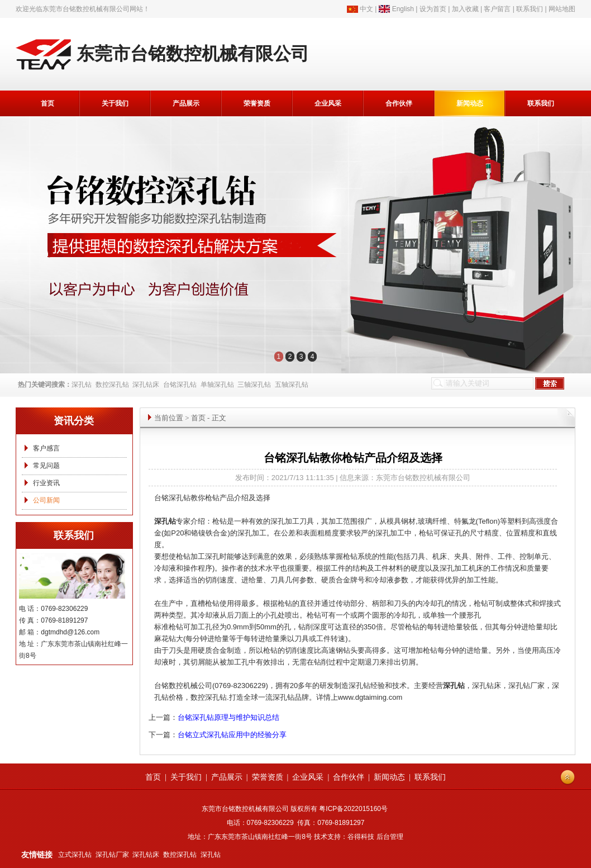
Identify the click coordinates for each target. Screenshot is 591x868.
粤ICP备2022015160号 (353, 809)
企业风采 (328, 103)
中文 (366, 9)
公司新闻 (46, 500)
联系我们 (530, 9)
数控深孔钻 (112, 385)
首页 (47, 103)
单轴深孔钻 (217, 385)
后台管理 (390, 837)
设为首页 (433, 9)
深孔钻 (82, 385)
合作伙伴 (399, 103)
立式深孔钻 (75, 855)
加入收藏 (465, 9)
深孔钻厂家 (112, 855)
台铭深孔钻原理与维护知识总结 (228, 717)
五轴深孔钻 (292, 385)
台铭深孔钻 (180, 385)
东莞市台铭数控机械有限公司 (86, 9)
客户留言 (497, 9)
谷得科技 (361, 837)
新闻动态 (470, 103)
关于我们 (115, 103)
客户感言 (46, 448)
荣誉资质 (257, 103)
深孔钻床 (146, 385)
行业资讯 (46, 483)
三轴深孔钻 (254, 385)
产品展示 (186, 103)
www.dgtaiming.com (370, 697)
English (403, 9)
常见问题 (46, 466)
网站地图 (562, 9)
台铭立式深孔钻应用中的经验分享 (232, 735)
